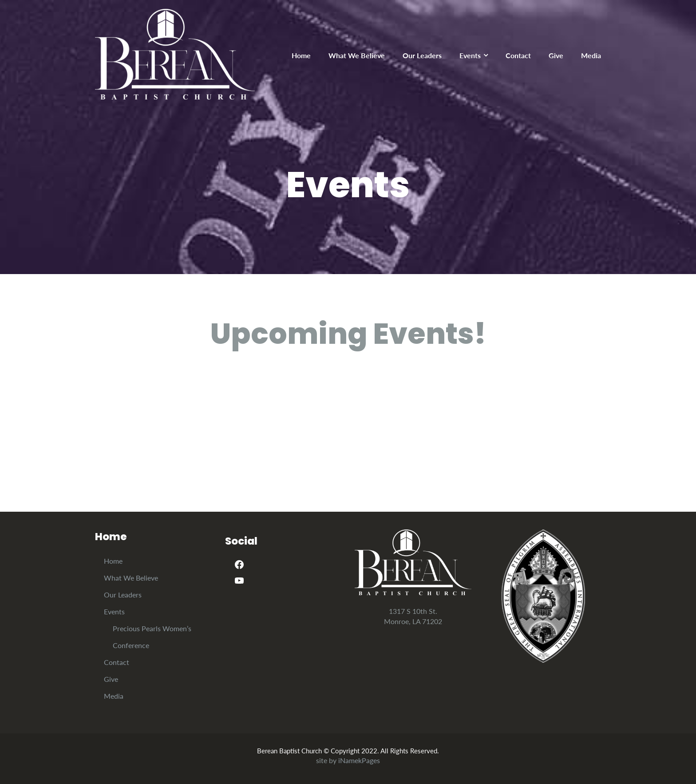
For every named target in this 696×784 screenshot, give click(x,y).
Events (470, 55)
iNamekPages (359, 760)
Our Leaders (422, 55)
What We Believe (357, 55)
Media (591, 55)
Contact (518, 55)
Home (301, 55)
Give (556, 55)
